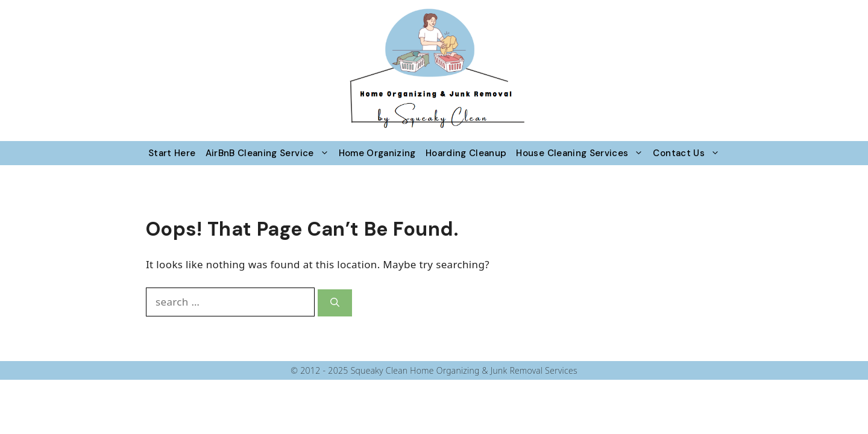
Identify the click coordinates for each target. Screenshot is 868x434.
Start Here (172, 153)
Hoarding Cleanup (466, 153)
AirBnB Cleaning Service (270, 153)
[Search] (335, 303)
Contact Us (689, 153)
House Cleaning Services (582, 153)
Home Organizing (377, 153)
